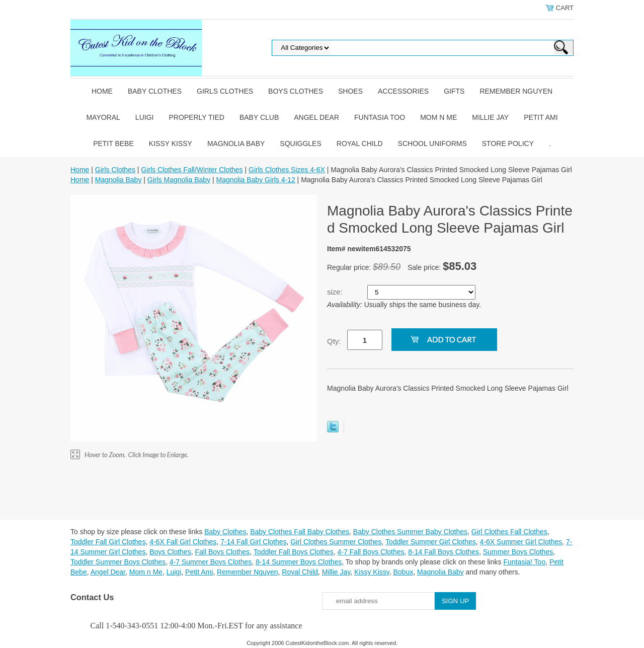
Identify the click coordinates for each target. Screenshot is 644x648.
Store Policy (508, 143)
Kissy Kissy (171, 143)
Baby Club (259, 117)
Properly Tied (196, 117)
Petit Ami (541, 117)
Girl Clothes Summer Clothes (336, 542)
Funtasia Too (380, 117)
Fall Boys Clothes (222, 552)
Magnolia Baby (236, 143)
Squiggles (300, 143)
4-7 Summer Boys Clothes (211, 562)
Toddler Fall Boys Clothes (294, 552)
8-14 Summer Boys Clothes (299, 562)
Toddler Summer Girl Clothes (431, 542)
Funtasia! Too (524, 562)
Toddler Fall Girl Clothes (108, 542)
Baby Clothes (155, 91)
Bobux (403, 572)
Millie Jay (490, 117)
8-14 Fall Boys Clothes (444, 552)
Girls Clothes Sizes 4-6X (287, 170)
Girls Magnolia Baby (179, 180)
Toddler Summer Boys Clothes (118, 562)
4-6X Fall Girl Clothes (183, 542)
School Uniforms (432, 143)
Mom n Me (438, 117)
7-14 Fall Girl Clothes (254, 542)
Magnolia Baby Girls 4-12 (256, 180)
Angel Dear (316, 117)
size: (336, 292)
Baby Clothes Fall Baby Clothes (300, 532)
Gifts (454, 91)
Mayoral (103, 117)
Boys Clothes (296, 91)
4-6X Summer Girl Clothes (521, 542)
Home (102, 91)
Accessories (403, 91)
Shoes (350, 91)
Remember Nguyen (516, 91)
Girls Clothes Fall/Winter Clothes (192, 170)
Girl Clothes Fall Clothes (509, 532)
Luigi (145, 117)
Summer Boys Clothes (518, 552)
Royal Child (360, 143)
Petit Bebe (113, 143)
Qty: (334, 341)
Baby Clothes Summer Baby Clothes (410, 532)
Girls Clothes (225, 91)
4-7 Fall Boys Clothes (371, 552)
